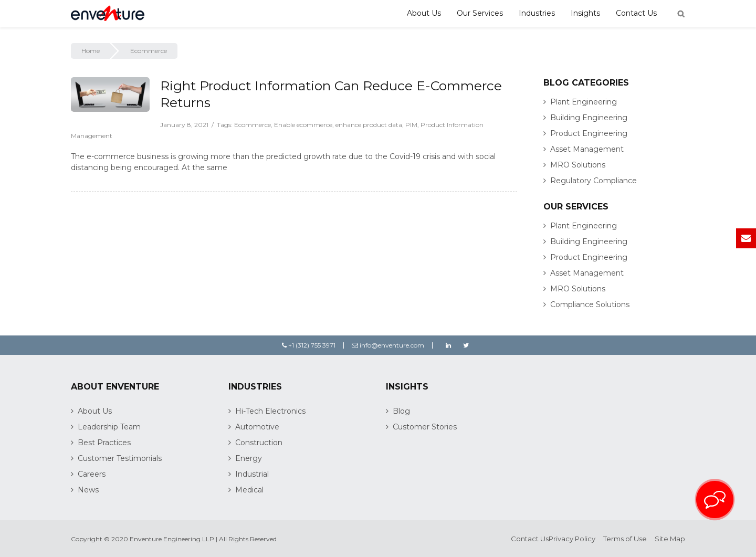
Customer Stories (425, 427)
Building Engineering (589, 118)
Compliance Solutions (590, 304)
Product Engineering (589, 133)
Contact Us (636, 13)
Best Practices (104, 443)
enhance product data (369, 125)
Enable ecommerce (303, 125)
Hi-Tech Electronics (270, 411)
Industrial (252, 474)
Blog (401, 411)
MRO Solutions (578, 165)
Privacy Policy (572, 539)
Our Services (480, 13)
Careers (92, 474)
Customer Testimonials (120, 458)
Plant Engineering (584, 102)
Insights (585, 13)
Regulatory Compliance (594, 181)
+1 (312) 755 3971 (309, 345)
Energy (249, 458)
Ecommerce (253, 125)
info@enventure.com (388, 345)
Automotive (257, 427)
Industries (537, 13)
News (88, 490)
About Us (424, 13)
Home (91, 51)
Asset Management (587, 149)
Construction (259, 443)
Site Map (670, 539)
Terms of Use (625, 539)
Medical (249, 490)
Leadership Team (109, 427)
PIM (411, 125)
